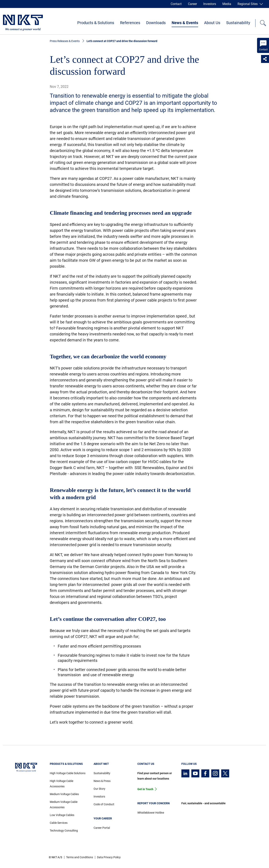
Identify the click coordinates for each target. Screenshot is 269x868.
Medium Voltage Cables (64, 794)
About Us (212, 23)
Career (192, 4)
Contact (176, 4)
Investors (210, 4)
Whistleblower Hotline (151, 813)
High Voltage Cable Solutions (68, 773)
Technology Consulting (64, 831)
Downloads (156, 23)
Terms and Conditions (80, 857)
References (130, 23)
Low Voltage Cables (62, 815)
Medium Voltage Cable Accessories (64, 805)
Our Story (99, 789)
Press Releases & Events (65, 41)
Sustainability (238, 23)
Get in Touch (145, 789)
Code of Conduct (104, 804)
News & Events (185, 23)
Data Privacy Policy (109, 857)
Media (227, 4)
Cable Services (59, 823)
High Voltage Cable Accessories (62, 784)
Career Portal (102, 828)
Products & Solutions (96, 23)
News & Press (102, 781)
